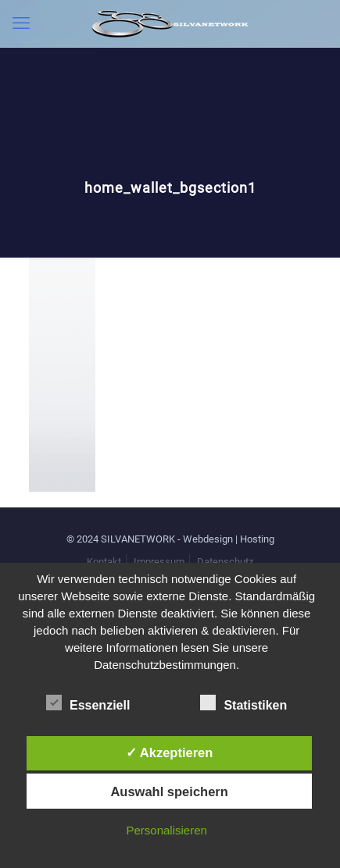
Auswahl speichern (169, 792)
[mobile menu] (21, 23)
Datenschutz (225, 562)
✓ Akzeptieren (170, 752)
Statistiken (243, 703)
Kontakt (104, 562)
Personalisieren (166, 830)
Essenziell (88, 703)
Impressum (159, 562)
